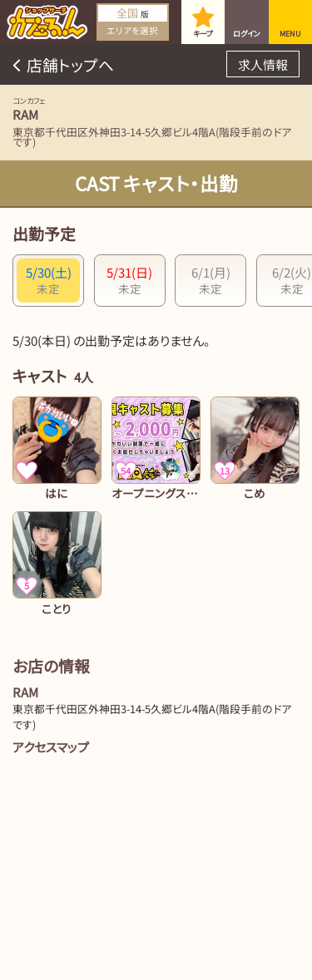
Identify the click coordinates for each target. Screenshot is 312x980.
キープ (203, 34)
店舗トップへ (70, 64)
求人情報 (263, 64)
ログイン (247, 34)
